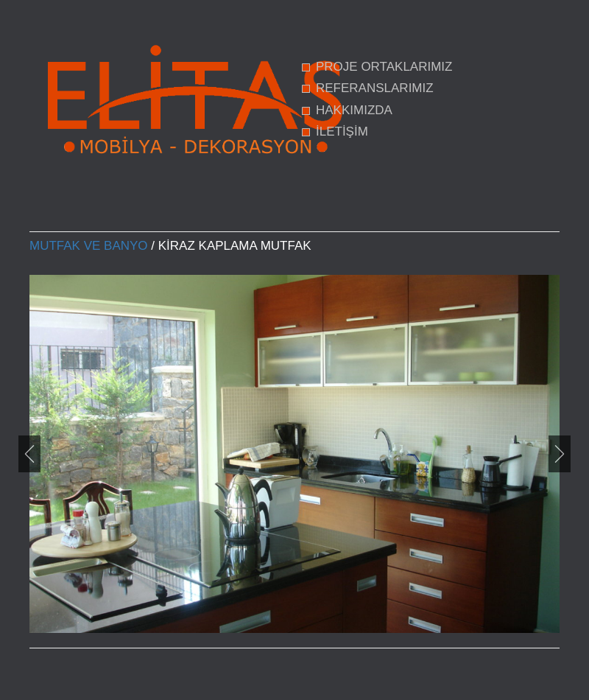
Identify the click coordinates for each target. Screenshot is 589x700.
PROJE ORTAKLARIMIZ (384, 67)
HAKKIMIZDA (354, 110)
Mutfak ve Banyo (89, 246)
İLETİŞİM (342, 132)
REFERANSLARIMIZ (375, 88)
